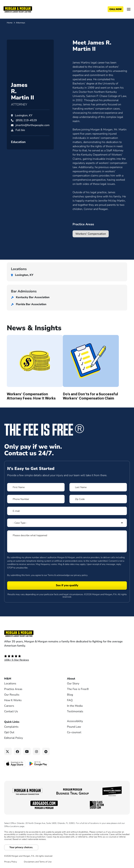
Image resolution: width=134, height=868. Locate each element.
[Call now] (116, 9)
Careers (9, 706)
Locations (10, 684)
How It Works (13, 700)
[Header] (18, 9)
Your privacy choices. (21, 847)
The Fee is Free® (78, 689)
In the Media (75, 706)
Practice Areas (13, 689)
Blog (70, 695)
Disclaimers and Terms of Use (38, 862)
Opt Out (9, 732)
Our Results (12, 695)
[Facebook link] (18, 751)
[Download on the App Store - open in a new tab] (15, 764)
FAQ (70, 700)
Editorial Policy (14, 738)
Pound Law (74, 727)
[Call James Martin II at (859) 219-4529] (26, 131)
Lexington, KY (24, 126)
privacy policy (81, 575)
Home (10, 23)
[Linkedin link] (46, 751)
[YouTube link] (27, 751)
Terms (51, 575)
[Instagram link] (37, 751)
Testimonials (75, 711)
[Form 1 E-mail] (67, 511)
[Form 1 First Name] (36, 487)
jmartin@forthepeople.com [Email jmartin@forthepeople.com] (33, 136)
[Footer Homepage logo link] (67, 633)
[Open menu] (129, 9)
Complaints (11, 727)
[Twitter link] (8, 751)
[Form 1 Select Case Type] (67, 523)
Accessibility (75, 721)
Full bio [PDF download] (20, 141)
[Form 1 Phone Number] (36, 499)
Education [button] (18, 153)
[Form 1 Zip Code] (98, 499)
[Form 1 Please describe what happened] (67, 541)
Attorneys (21, 23)
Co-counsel (74, 732)
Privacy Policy (11, 862)
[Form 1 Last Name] (98, 487)
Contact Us (11, 711)
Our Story (73, 684)
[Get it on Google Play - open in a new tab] (38, 763)
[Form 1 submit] (67, 586)
